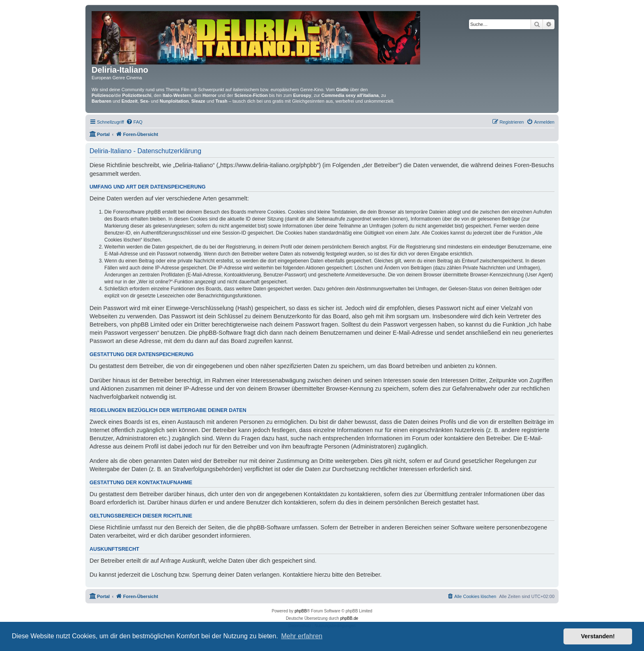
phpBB (301, 611)
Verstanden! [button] (598, 636)
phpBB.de (349, 618)
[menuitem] (134, 122)
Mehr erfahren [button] (302, 636)
